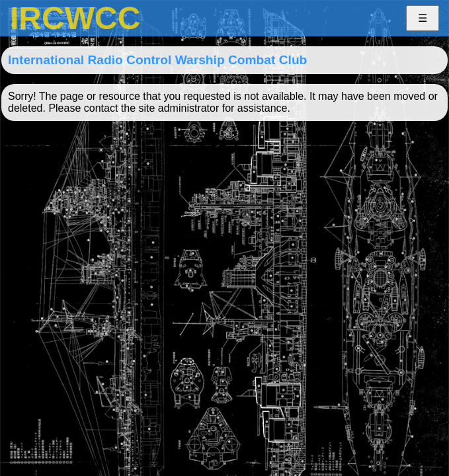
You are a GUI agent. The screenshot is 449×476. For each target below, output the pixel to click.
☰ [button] (423, 18)
